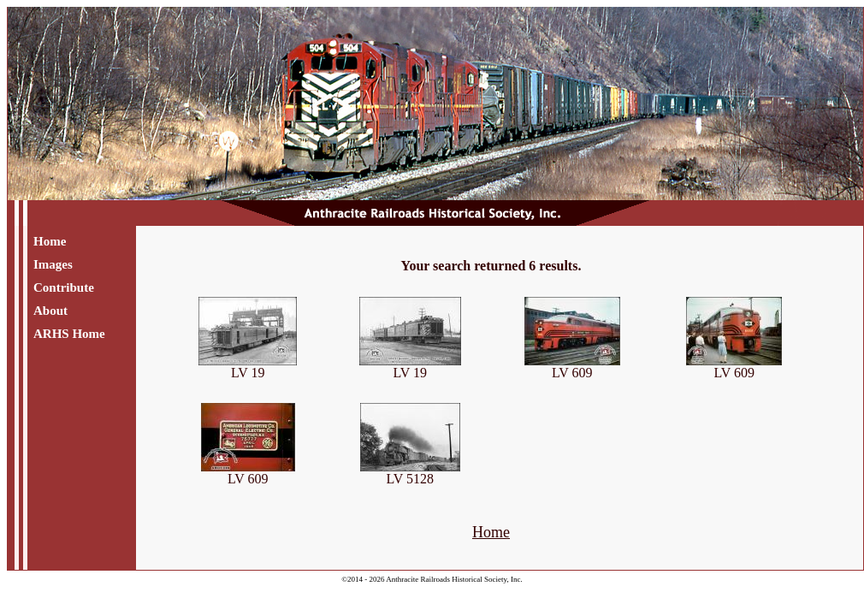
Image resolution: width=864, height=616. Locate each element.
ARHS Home (69, 334)
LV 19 (248, 367)
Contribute (64, 287)
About (50, 311)
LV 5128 (410, 473)
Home (50, 241)
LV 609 (572, 367)
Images (53, 264)
